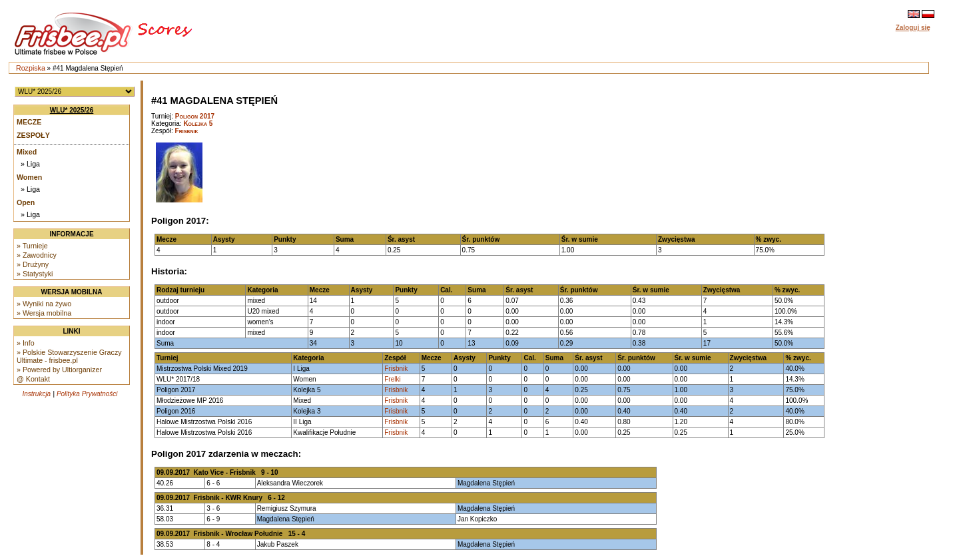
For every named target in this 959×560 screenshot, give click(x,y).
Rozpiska (31, 68)
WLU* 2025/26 (72, 110)
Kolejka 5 (198, 124)
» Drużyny (33, 264)
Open (26, 202)
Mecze (29, 122)
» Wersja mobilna (44, 313)
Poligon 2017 (195, 116)
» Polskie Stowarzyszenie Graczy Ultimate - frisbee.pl (69, 356)
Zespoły (33, 135)
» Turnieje (32, 246)
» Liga (30, 164)
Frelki (392, 379)
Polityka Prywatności (87, 394)
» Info (26, 343)
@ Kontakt (33, 379)
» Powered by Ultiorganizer (59, 370)
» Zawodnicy (37, 255)
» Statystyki (35, 274)
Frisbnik (187, 131)
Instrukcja (36, 394)
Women (29, 177)
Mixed (27, 152)
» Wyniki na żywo (44, 304)
